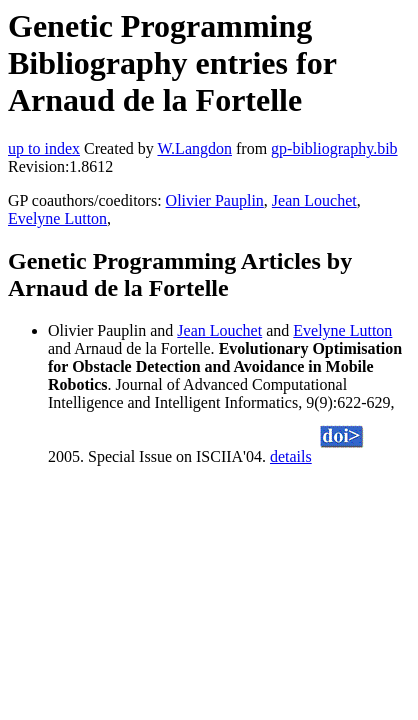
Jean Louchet (314, 200)
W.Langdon (194, 148)
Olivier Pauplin (215, 200)
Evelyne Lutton (57, 218)
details (291, 456)
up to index (44, 148)
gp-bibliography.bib (334, 148)
